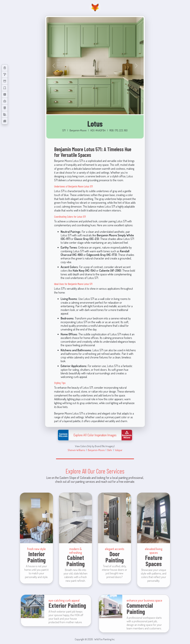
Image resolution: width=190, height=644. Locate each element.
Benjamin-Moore (96, 450)
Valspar (119, 450)
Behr (110, 450)
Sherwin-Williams (76, 450)
